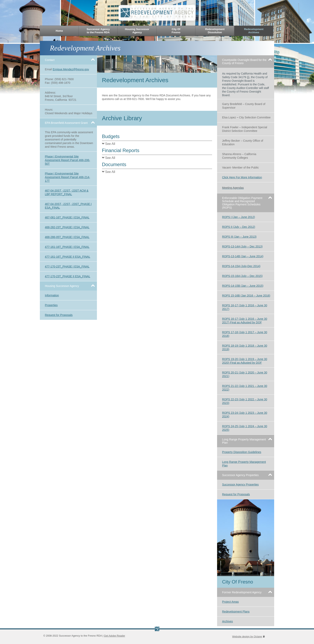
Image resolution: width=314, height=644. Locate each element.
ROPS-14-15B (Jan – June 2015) (243, 286)
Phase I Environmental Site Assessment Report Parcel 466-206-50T (67, 160)
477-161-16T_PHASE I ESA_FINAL (67, 247)
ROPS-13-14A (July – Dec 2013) (242, 246)
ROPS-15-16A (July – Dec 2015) (242, 276)
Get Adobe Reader (115, 636)
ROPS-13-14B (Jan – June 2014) (243, 256)
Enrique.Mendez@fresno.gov (71, 69)
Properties (51, 305)
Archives (227, 621)
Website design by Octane (248, 636)
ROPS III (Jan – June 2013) (239, 237)
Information (52, 295)
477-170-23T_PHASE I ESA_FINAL (67, 266)
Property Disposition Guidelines (242, 452)
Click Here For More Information (242, 177)
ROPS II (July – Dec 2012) (239, 227)
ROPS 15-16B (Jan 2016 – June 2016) (246, 296)
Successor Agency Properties (240, 485)
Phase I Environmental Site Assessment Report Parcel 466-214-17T (67, 177)
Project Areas (230, 602)
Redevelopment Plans (236, 612)
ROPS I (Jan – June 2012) (239, 217)
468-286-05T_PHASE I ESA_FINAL (67, 237)
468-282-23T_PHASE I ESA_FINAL (67, 227)
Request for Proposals (59, 315)
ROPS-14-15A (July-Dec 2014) (241, 266)
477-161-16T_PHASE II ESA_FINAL (67, 257)
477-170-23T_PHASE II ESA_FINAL (67, 276)
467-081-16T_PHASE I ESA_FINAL (67, 217)
